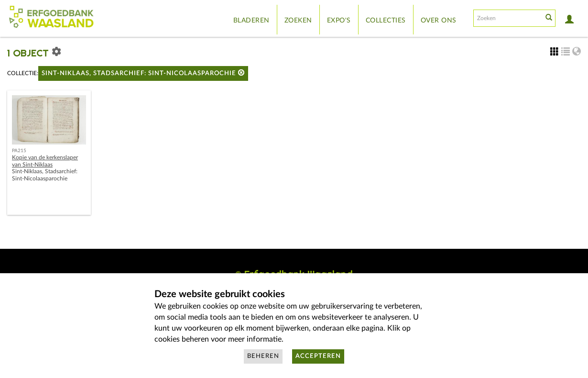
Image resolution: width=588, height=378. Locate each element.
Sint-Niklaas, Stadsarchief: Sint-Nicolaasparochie (143, 73)
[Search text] (507, 18)
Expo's (339, 21)
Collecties (386, 21)
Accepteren (318, 356)
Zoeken (298, 21)
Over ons (439, 21)
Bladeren (251, 21)
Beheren (263, 356)
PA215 (19, 151)
